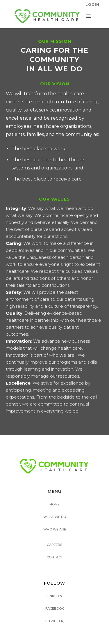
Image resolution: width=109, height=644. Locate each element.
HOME (54, 504)
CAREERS (54, 545)
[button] (89, 16)
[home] (46, 16)
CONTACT (55, 557)
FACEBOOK (55, 608)
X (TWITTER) (54, 621)
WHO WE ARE (55, 529)
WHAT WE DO (55, 517)
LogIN (92, 5)
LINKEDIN (54, 596)
